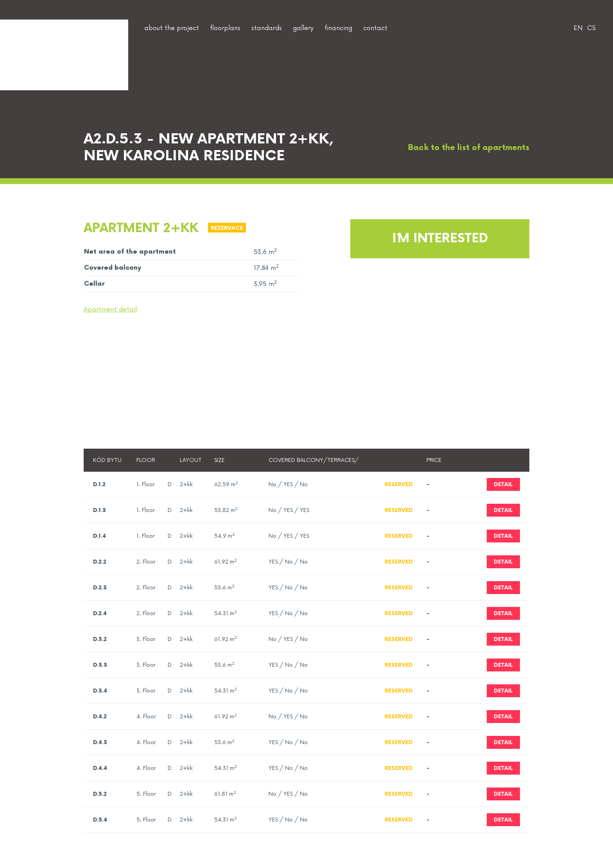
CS (591, 28)
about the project (172, 28)
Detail (503, 484)
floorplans (225, 28)
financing (338, 28)
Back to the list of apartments (461, 148)
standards (267, 28)
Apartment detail (110, 310)
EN (578, 28)
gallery (303, 28)
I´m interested (440, 239)
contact (375, 28)
